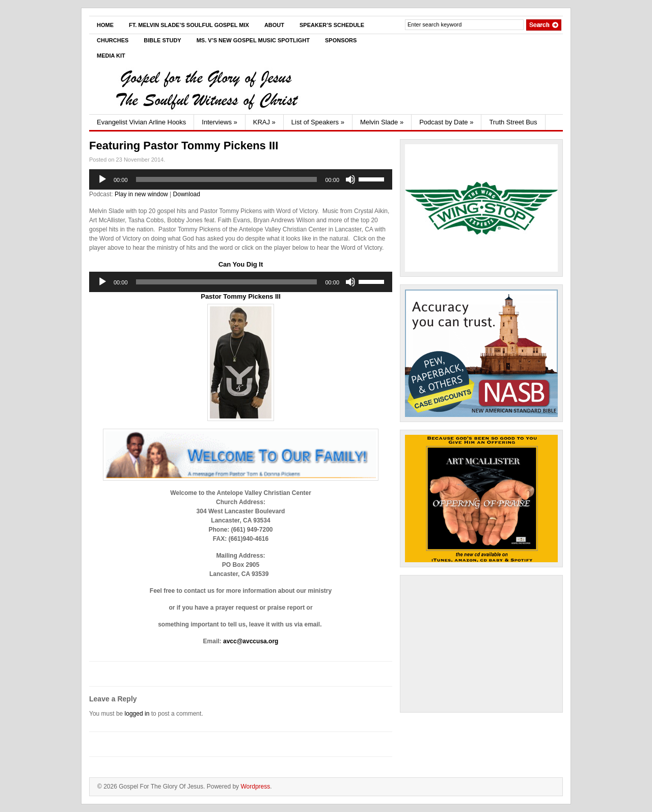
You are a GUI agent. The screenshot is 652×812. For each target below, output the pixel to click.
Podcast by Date (446, 122)
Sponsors (341, 40)
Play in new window (141, 194)
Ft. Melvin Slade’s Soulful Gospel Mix (189, 25)
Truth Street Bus (513, 122)
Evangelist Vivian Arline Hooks (141, 122)
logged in (137, 714)
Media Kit (111, 56)
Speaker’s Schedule (332, 25)
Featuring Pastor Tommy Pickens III (184, 146)
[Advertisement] (481, 644)
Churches (113, 40)
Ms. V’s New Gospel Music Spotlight (253, 40)
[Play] (102, 179)
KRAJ (264, 122)
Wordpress (255, 787)
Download (187, 194)
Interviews (219, 122)
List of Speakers (318, 122)
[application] (241, 179)
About (274, 25)
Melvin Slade (382, 122)
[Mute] (350, 179)
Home (105, 25)
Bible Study (162, 40)
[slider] (227, 179)
